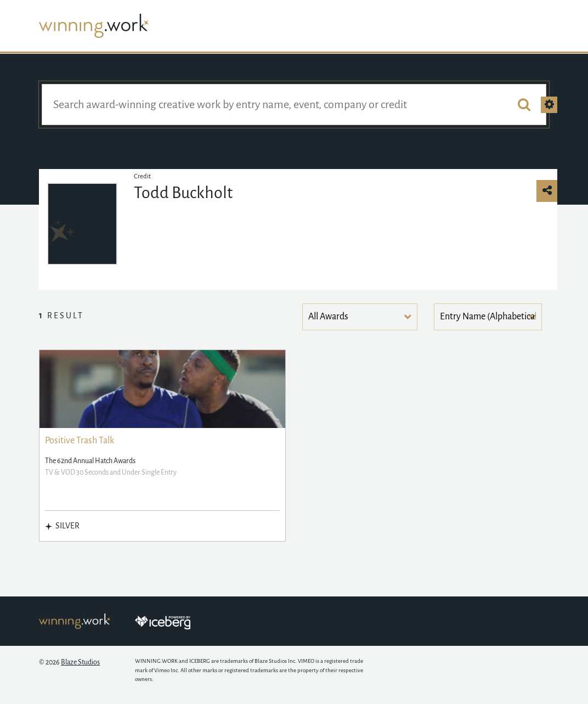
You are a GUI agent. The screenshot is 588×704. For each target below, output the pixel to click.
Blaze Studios (80, 662)
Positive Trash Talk (80, 441)
